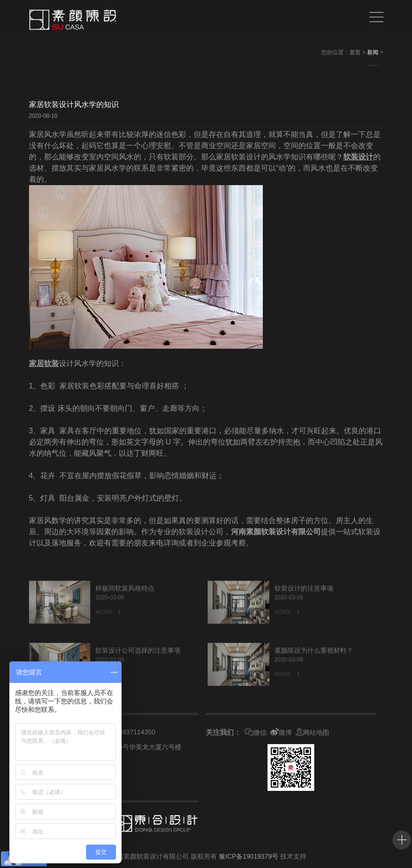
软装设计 (358, 157)
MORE (109, 624)
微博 (281, 732)
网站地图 (312, 732)
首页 (355, 52)
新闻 (373, 52)
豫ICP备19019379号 (249, 856)
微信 (256, 732)
